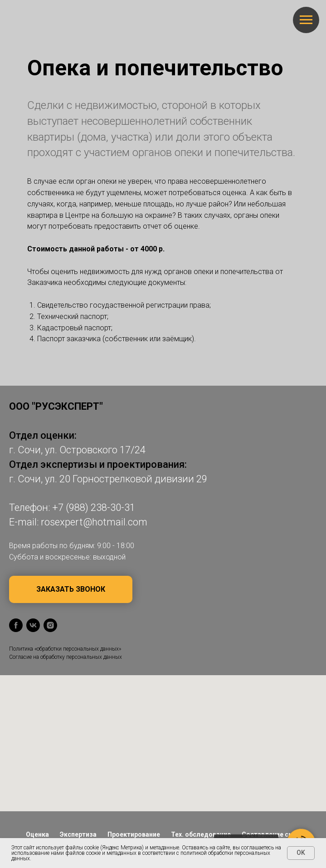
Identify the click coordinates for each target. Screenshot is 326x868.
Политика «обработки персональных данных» (65, 649)
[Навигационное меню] (306, 20)
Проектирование (134, 834)
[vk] (33, 625)
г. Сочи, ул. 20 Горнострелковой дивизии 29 (108, 479)
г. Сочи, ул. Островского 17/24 (77, 450)
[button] (71, 589)
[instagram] (50, 625)
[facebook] (16, 625)
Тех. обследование (201, 834)
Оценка (37, 834)
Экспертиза (78, 834)
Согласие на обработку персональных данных (66, 657)
